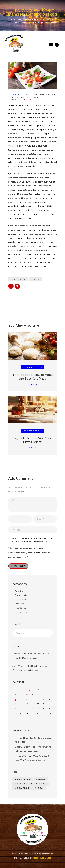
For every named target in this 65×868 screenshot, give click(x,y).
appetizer (18, 279)
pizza (35, 279)
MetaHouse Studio (42, 858)
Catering (19, 591)
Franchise (19, 604)
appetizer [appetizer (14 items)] (23, 779)
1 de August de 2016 (19, 95)
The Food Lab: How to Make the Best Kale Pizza (32, 377)
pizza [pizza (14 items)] (39, 788)
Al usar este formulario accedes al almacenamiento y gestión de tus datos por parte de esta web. (30, 553)
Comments (15, 99)
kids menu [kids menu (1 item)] (39, 784)
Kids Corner (20, 608)
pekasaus (51, 95)
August (32, 690)
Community (21, 595)
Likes (30, 99)
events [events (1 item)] (20, 784)
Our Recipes (48, 20)
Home (12, 20)
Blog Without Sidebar (28, 20)
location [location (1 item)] (22, 788)
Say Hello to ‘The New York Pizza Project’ (32, 440)
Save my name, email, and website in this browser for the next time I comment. (32, 540)
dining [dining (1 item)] (41, 779)
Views (39, 97)
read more (32, 384)
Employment (21, 599)
